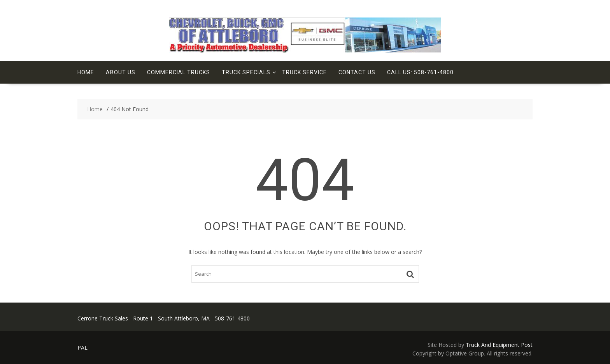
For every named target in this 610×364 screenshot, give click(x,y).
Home (86, 72)
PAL (82, 347)
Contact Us (357, 72)
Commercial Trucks (179, 72)
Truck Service (304, 72)
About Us (121, 72)
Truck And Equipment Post (499, 345)
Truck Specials (246, 72)
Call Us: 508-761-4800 (420, 72)
